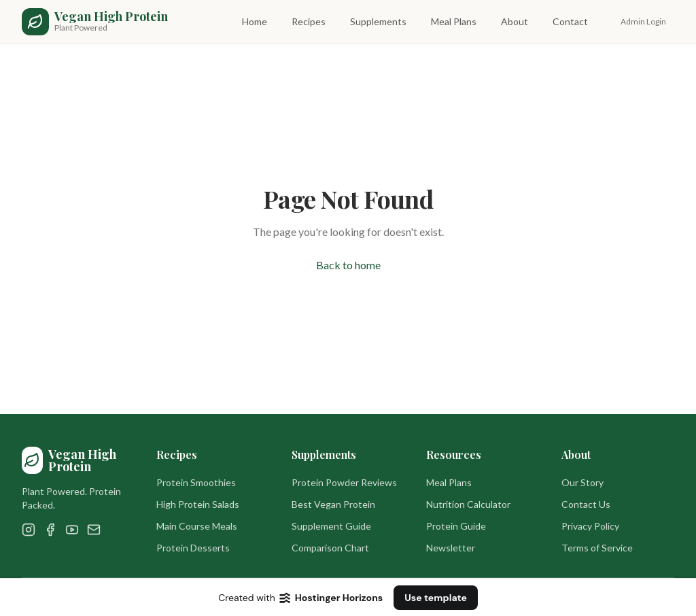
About (515, 21)
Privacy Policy (590, 526)
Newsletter (451, 548)
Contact (570, 21)
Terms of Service (597, 548)
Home (255, 21)
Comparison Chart (330, 548)
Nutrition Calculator (468, 504)
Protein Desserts (193, 548)
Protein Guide (456, 526)
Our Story (582, 482)
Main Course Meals (197, 526)
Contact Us (586, 504)
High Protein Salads (198, 504)
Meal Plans (454, 21)
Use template (436, 598)
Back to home (348, 265)
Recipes (309, 21)
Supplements (378, 21)
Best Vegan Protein (333, 504)
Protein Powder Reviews (344, 482)
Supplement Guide (331, 526)
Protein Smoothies (196, 482)
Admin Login (643, 21)
